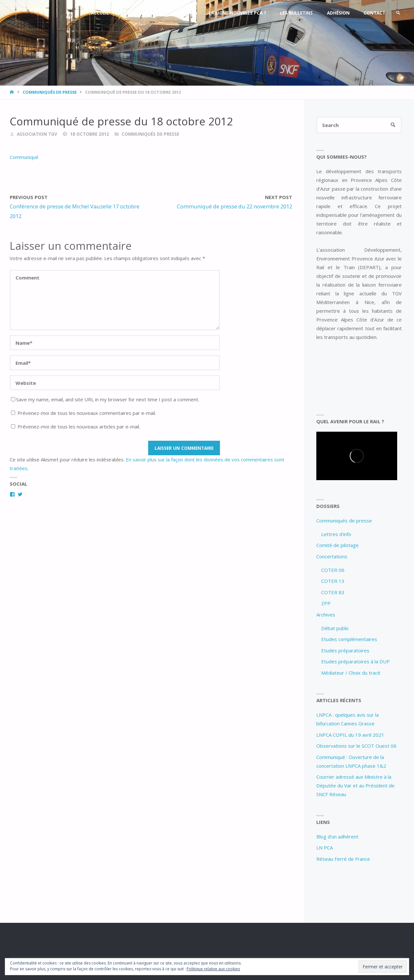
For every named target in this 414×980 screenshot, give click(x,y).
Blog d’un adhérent (337, 837)
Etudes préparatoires (345, 650)
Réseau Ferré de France (343, 859)
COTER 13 (333, 581)
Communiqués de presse (50, 92)
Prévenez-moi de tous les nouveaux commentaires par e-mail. (87, 413)
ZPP (326, 603)
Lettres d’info (336, 534)
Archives (326, 615)
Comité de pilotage (338, 545)
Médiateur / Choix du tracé (351, 673)
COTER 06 (333, 570)
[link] (398, 13)
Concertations (332, 556)
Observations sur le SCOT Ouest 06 (356, 746)
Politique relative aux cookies (213, 969)
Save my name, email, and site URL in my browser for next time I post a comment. (105, 399)
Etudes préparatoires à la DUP (355, 661)
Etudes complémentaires (349, 639)
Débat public (335, 628)
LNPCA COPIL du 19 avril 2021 (350, 735)
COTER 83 (333, 592)
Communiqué (24, 157)
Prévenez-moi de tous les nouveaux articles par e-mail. (79, 427)
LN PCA (325, 848)
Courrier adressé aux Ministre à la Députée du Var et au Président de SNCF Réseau (355, 785)
